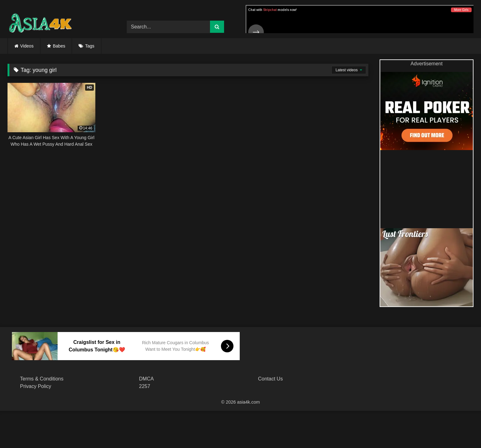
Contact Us (271, 379)
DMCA (146, 379)
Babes (59, 46)
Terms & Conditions (42, 379)
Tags (90, 46)
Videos (27, 46)
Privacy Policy (36, 386)
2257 (145, 386)
